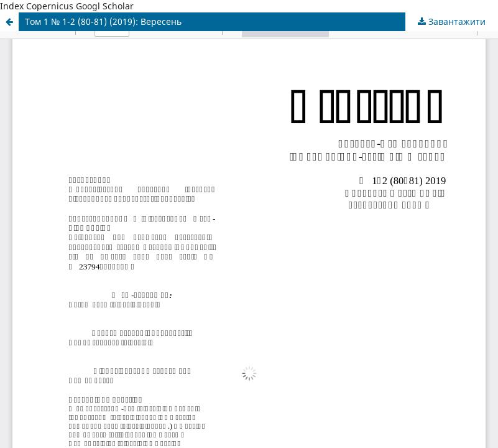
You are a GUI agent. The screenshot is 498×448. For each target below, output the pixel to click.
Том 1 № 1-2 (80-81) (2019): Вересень (103, 21)
